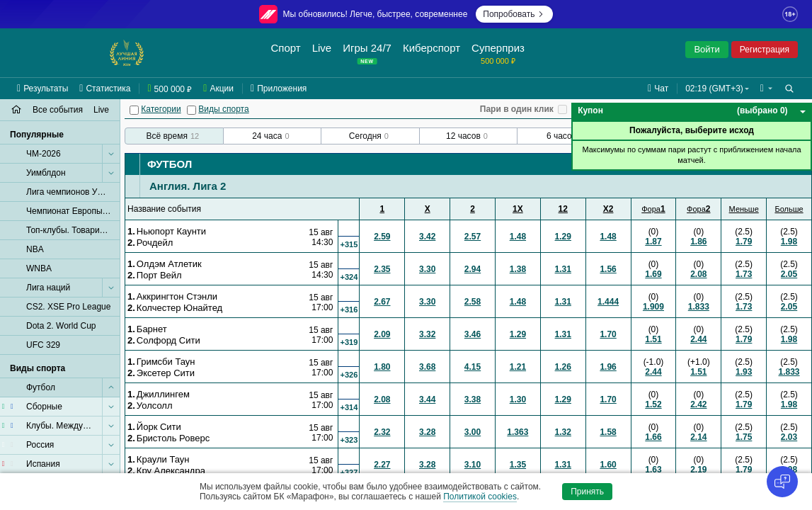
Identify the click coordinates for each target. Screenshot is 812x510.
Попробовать (514, 14)
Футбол (170, 164)
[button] (766, 89)
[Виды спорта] (191, 110)
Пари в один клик (517, 109)
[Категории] (134, 110)
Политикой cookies (480, 497)
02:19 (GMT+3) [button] (714, 89)
